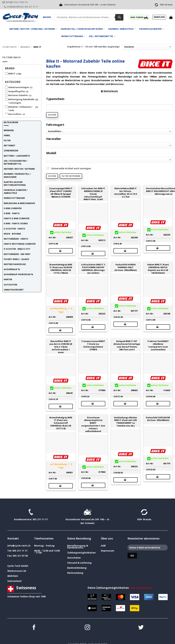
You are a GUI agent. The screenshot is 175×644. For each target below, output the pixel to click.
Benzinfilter (15, 114)
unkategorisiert (14, 290)
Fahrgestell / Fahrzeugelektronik (83, 29)
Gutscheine (74, 558)
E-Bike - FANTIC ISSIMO (16, 223)
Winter (8, 279)
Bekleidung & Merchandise (19, 203)
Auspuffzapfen (17, 91)
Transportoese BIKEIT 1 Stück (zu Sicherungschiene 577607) (93, 345)
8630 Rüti (13, 576)
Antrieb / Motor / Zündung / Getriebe (33, 29)
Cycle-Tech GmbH (18, 566)
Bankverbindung (77, 568)
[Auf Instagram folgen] (87, 628)
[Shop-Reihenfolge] (148, 47)
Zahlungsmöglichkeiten (81, 553)
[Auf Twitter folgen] (141, 628)
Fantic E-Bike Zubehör (17, 218)
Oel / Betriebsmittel (102, 36)
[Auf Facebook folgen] (34, 628)
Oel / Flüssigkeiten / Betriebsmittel (15, 162)
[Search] (119, 17)
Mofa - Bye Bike (12, 234)
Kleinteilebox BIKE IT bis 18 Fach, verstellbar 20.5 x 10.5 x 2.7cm (126, 193)
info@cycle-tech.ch (19, 546)
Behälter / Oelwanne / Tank (20, 109)
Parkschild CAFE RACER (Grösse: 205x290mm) (158, 419)
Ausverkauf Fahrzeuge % (18, 274)
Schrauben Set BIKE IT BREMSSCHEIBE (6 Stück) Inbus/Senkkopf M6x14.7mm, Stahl (93, 194)
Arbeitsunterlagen (19, 87)
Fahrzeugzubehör (152, 29)
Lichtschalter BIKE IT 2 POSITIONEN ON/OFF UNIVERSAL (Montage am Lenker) (93, 269)
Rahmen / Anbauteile (122, 29)
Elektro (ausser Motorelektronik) (15, 183)
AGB (103, 546)
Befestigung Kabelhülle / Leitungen (21, 101)
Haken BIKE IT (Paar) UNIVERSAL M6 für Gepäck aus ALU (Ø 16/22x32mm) (158, 269)
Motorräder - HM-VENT (17, 254)
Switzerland (14, 581)
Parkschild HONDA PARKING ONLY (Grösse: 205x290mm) (126, 267)
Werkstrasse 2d (17, 571)
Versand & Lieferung (79, 563)
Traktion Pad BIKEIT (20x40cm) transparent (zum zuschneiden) (158, 345)
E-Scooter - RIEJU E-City (17, 249)
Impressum (107, 551)
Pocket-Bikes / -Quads (16, 259)
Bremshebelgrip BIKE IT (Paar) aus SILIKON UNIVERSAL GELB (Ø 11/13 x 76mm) (61, 269)
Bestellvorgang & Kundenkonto (78, 547)
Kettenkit (10, 145)
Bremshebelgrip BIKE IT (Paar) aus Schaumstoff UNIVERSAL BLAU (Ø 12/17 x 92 (61, 423)
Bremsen (9, 130)
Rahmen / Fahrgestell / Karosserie (17, 175)
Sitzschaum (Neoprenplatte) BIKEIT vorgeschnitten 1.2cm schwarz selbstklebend (93, 424)
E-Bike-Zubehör (13, 208)
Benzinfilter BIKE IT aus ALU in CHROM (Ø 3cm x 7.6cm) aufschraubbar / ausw (61, 347)
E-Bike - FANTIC (12, 213)
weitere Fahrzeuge (15, 264)
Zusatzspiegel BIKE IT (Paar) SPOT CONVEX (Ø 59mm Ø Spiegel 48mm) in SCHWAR (61, 193)
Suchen (52, 115)
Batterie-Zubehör (18, 95)
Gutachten (10, 285)
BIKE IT (12, 74)
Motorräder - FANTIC (16, 239)
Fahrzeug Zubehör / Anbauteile (16, 191)
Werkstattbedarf (73, 36)
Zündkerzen (11, 151)
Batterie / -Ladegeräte (17, 156)
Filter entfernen (71, 176)
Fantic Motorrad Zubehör (20, 244)
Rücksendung (75, 573)
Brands (47, 17)
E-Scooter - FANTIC (15, 229)
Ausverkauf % (12, 269)
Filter (7, 140)
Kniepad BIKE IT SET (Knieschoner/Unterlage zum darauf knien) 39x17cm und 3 (127, 345)
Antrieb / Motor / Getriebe (19, 169)
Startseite (10, 47)
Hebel (7, 135)
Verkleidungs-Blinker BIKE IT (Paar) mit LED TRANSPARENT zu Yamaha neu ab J (126, 422)
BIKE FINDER (139, 17)
